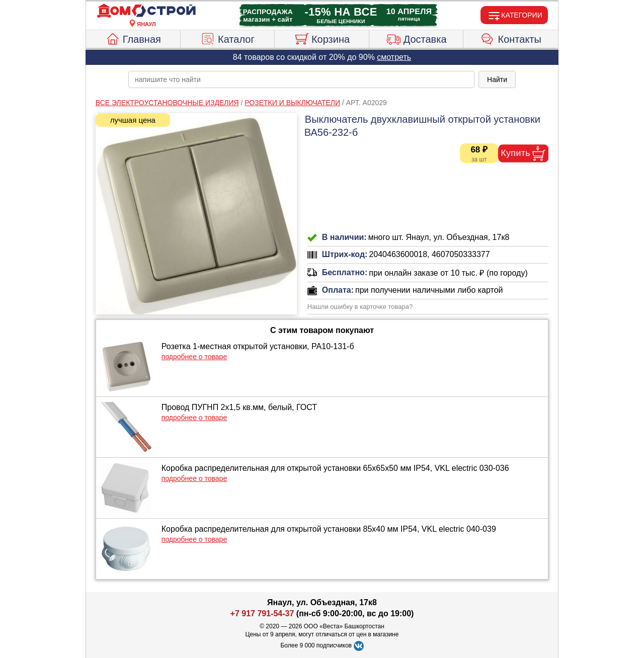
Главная (133, 38)
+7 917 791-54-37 (262, 613)
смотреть (394, 57)
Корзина (322, 38)
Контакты (511, 38)
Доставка (416, 38)
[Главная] (146, 11)
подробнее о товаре (194, 357)
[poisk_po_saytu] (301, 79)
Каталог (227, 38)
